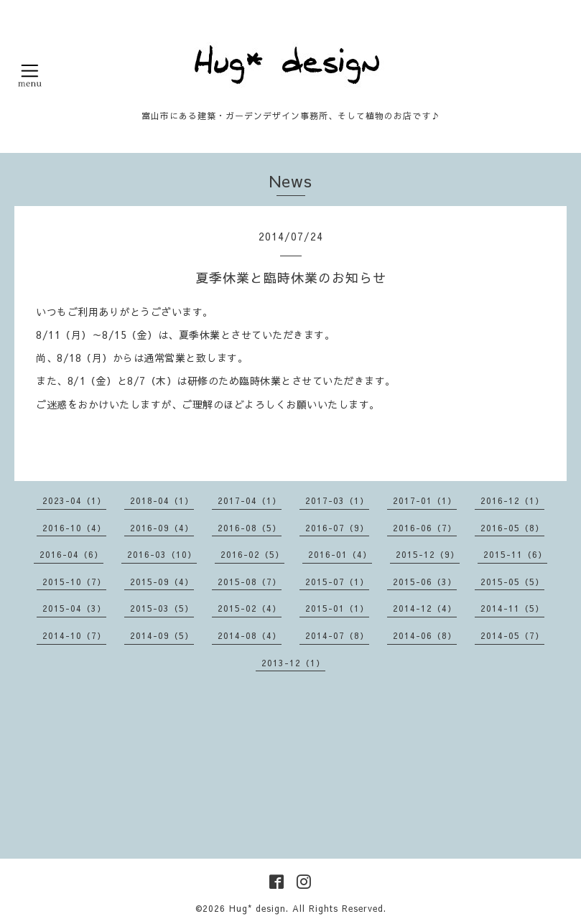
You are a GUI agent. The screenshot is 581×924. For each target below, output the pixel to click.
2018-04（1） (162, 500)
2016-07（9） (337, 528)
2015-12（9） (428, 554)
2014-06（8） (425, 635)
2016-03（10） (162, 554)
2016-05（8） (512, 528)
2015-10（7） (74, 582)
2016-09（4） (162, 528)
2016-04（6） (71, 554)
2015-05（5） (512, 582)
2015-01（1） (337, 608)
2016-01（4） (340, 554)
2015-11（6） (515, 554)
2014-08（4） (250, 635)
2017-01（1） (425, 500)
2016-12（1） (512, 500)
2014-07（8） (337, 635)
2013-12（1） (293, 663)
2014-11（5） (512, 608)
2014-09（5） (162, 635)
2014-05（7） (512, 635)
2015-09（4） (162, 582)
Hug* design (257, 908)
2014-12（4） (425, 608)
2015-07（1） (337, 582)
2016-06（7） (425, 528)
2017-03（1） (337, 500)
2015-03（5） (162, 608)
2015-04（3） (74, 608)
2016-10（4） (74, 528)
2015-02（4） (250, 608)
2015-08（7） (250, 582)
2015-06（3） (425, 582)
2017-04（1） (250, 500)
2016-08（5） (250, 528)
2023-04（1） (74, 500)
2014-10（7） (74, 635)
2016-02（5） (252, 554)
